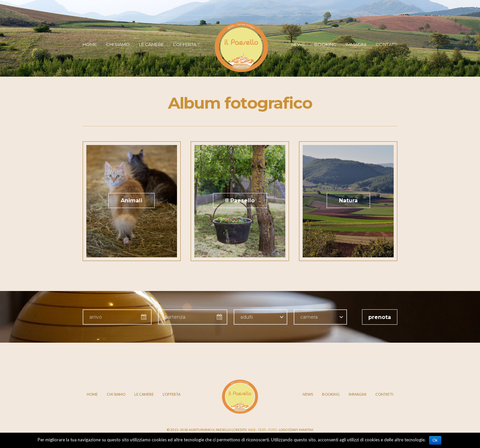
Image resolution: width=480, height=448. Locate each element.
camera (309, 317)
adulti (247, 317)
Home (90, 44)
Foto (272, 430)
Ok (435, 440)
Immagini (356, 44)
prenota (380, 317)
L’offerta (185, 44)
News (298, 44)
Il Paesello (240, 200)
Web (252, 430)
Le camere (151, 44)
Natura (348, 200)
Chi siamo (118, 44)
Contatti (386, 44)
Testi (262, 430)
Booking (325, 44)
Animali (131, 200)
